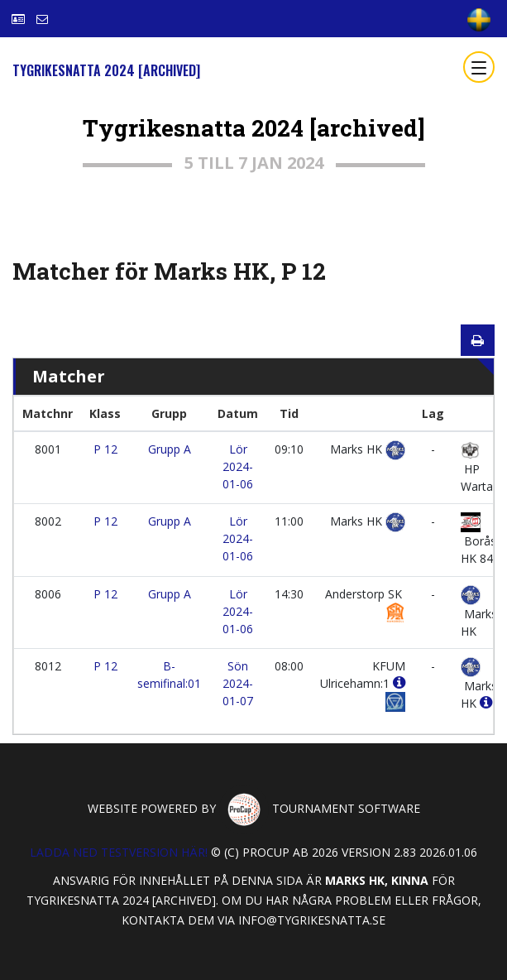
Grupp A (170, 449)
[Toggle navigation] (479, 67)
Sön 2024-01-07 (238, 683)
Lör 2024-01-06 (238, 466)
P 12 (105, 449)
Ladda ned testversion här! (119, 852)
